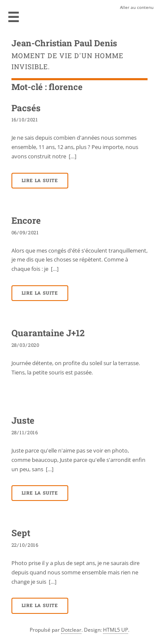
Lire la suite (40, 180)
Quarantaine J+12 (48, 333)
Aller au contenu (137, 7)
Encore (26, 220)
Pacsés (26, 108)
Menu (14, 17)
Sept (21, 533)
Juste (23, 420)
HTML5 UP (116, 630)
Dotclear (71, 630)
